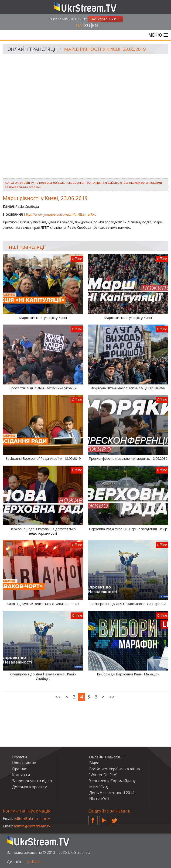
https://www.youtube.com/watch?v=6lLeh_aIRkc (60, 214)
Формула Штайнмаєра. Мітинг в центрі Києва (128, 388)
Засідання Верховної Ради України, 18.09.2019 (43, 459)
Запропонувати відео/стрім (68, 19)
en (95, 25)
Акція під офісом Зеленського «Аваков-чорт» (43, 604)
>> (112, 697)
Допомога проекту (29, 787)
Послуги (19, 757)
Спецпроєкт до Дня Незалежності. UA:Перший (128, 604)
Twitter (115, 819)
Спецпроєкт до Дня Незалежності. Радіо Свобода (43, 676)
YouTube (104, 819)
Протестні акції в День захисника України (43, 388)
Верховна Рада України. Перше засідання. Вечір (128, 529)
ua (79, 25)
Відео (94, 763)
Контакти (21, 775)
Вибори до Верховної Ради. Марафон (128, 674)
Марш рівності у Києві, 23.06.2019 (105, 49)
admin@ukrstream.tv (32, 826)
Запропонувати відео (32, 781)
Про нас (19, 769)
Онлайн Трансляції (32, 49)
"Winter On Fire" (103, 775)
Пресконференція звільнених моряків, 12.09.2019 (128, 459)
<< (58, 697)
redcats (34, 862)
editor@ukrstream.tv (32, 819)
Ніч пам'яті (99, 799)
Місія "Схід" (99, 787)
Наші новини (24, 763)
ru (87, 25)
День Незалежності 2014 (112, 793)
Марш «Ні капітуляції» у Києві (43, 318)
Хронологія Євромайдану (112, 781)
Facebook (93, 819)
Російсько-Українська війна (115, 769)
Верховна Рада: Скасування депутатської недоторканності (43, 531)
